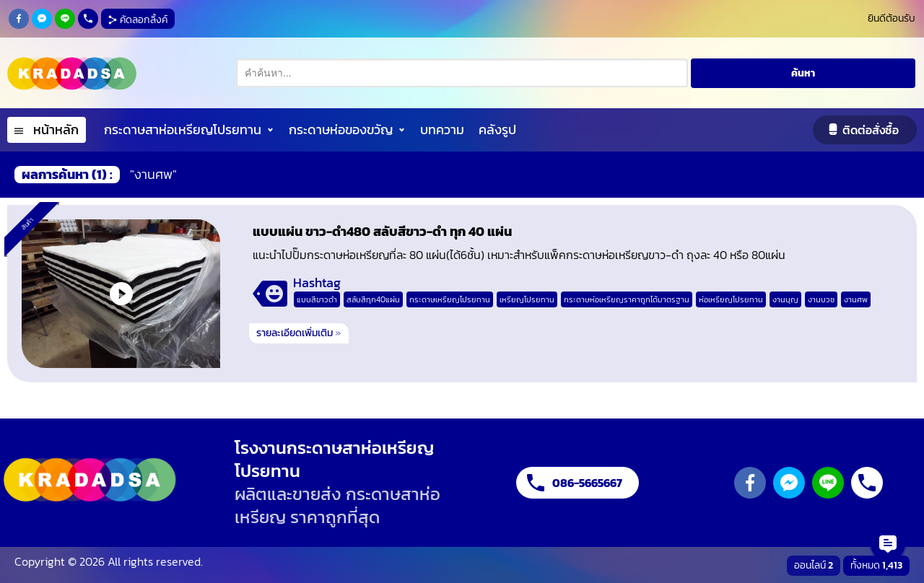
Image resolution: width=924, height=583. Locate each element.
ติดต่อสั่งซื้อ (871, 130)
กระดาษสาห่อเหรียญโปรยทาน (183, 130)
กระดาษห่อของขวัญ (341, 130)
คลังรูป (497, 130)
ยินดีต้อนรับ (892, 18)
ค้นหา (803, 73)
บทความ (442, 130)
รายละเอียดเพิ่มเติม (299, 333)
